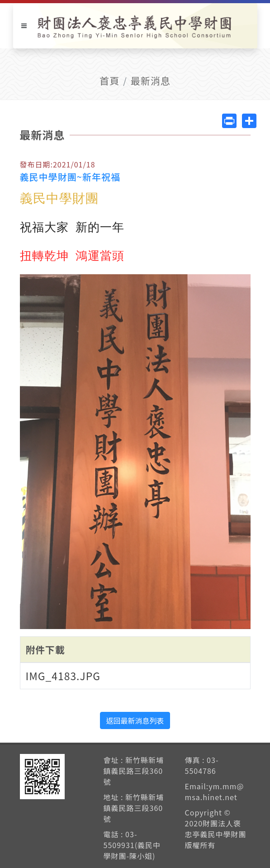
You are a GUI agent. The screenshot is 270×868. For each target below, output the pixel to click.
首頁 (109, 81)
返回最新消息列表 (135, 720)
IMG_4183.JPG (63, 676)
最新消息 (151, 81)
